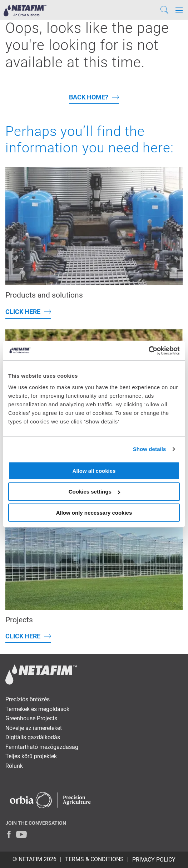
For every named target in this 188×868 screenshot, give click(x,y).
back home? (89, 97)
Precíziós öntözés (28, 699)
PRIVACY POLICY (154, 860)
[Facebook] (9, 834)
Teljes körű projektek (31, 756)
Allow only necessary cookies (94, 513)
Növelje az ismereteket (34, 728)
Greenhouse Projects (31, 718)
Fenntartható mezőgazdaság (42, 747)
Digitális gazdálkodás (33, 737)
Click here (23, 312)
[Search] (164, 10)
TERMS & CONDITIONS (94, 859)
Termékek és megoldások (37, 709)
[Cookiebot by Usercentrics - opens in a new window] (149, 350)
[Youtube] (21, 834)
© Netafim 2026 (34, 859)
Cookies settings (94, 492)
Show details (150, 449)
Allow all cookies (94, 470)
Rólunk (14, 766)
